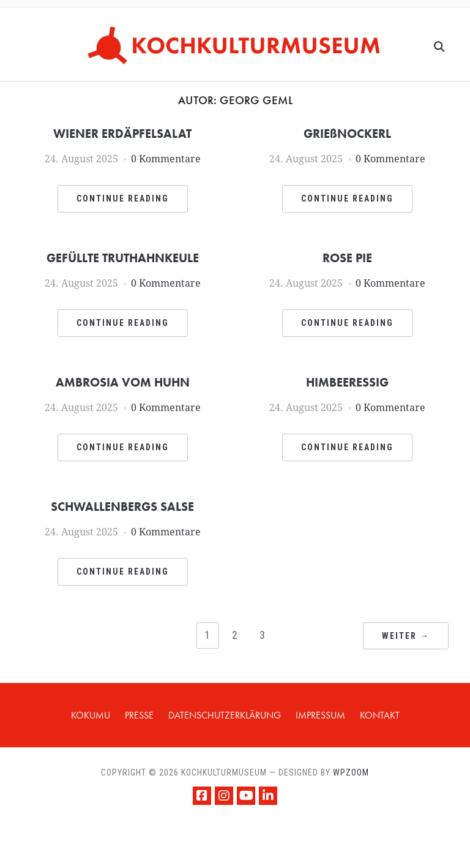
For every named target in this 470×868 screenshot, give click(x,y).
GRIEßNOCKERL (347, 134)
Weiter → (406, 636)
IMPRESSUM (320, 715)
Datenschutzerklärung (225, 715)
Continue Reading (123, 198)
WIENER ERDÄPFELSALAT (122, 134)
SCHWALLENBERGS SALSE (122, 507)
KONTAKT (380, 715)
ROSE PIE (347, 258)
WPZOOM (351, 772)
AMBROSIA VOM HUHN (123, 382)
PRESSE (139, 715)
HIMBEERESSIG (347, 382)
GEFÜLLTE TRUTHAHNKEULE (123, 258)
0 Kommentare (166, 159)
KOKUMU (91, 715)
